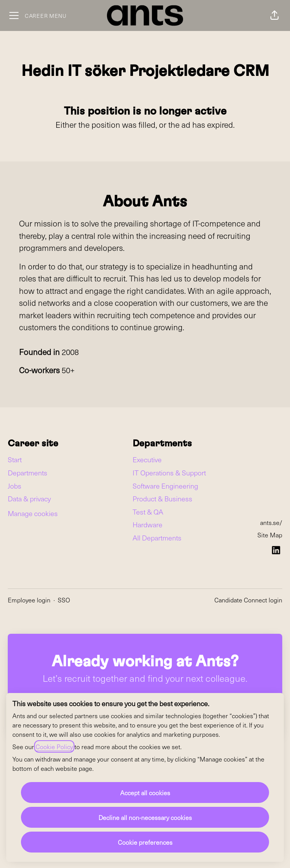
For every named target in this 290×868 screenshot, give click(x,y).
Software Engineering (165, 486)
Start (15, 459)
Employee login (29, 600)
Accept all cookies (145, 793)
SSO (64, 600)
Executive (147, 459)
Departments (28, 473)
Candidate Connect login (248, 600)
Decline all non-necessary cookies (145, 817)
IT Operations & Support (169, 473)
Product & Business (162, 498)
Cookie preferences (145, 842)
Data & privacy (29, 498)
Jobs (15, 486)
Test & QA (148, 512)
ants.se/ (271, 522)
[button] (274, 15)
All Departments (157, 538)
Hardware (148, 524)
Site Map (270, 535)
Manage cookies (33, 513)
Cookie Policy (54, 746)
